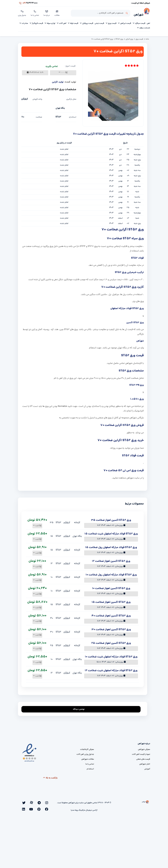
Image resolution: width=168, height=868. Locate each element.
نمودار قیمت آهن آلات (141, 753)
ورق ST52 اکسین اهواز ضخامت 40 (111, 615)
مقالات (58, 13)
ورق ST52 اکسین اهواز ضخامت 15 (111, 601)
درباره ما (47, 13)
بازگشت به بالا (50, 777)
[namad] (30, 752)
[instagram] (48, 801)
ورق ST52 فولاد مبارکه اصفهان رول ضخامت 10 (111, 574)
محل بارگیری (71, 98)
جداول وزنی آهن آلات (85, 753)
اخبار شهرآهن (145, 763)
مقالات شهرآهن (88, 758)
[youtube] (24, 801)
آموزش (147, 768)
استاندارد (73, 116)
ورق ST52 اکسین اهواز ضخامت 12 (111, 560)
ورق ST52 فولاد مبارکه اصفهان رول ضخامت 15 (111, 547)
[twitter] (36, 801)
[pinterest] (28, 801)
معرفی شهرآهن (144, 749)
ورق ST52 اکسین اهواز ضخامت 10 (111, 588)
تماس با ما (35, 13)
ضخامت (39, 116)
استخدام (90, 768)
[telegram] (44, 801)
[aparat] (40, 801)
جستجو (127, 13)
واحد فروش (37, 98)
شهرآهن (137, 14)
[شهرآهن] (147, 13)
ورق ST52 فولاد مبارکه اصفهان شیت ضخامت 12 (111, 670)
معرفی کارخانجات (87, 749)
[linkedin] (48, 806)
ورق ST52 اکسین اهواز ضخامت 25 (111, 642)
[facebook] (32, 801)
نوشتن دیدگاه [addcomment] (80, 708)
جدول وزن (22, 13)
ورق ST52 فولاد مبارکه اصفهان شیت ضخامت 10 (111, 656)
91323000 (28, 3)
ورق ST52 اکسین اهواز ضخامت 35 (111, 519)
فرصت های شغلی (143, 758)
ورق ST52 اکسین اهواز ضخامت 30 (111, 629)
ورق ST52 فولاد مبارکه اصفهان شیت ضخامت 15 (111, 533)
